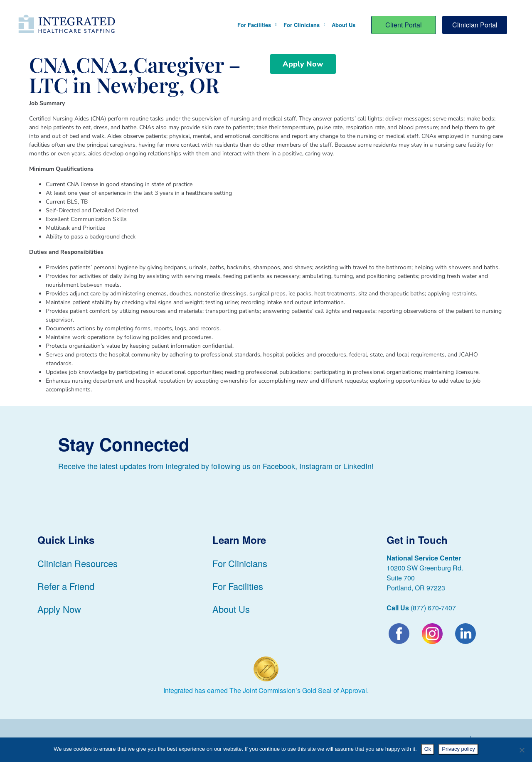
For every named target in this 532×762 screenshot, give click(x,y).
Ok (428, 749)
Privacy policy (458, 749)
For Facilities (257, 25)
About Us (344, 25)
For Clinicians (304, 25)
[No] (522, 750)
